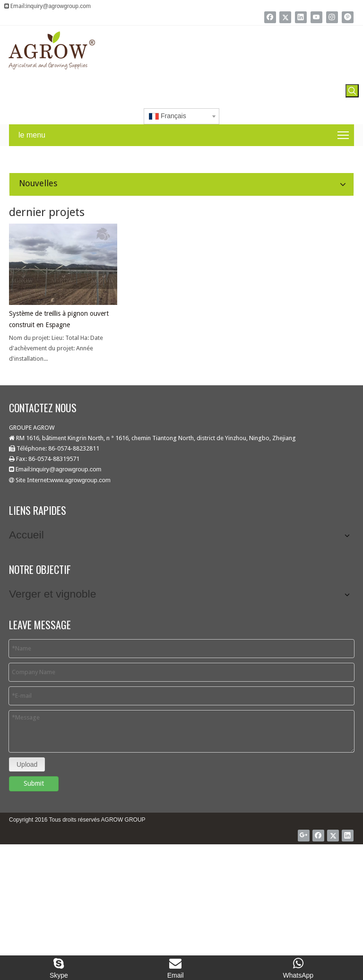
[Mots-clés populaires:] (352, 91)
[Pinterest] (348, 17)
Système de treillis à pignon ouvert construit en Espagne (59, 319)
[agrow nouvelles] (8, 154)
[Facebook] (270, 17)
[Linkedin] (301, 17)
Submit (34, 779)
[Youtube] (316, 17)
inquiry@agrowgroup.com (58, 6)
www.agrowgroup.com (80, 480)
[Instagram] (332, 17)
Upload (27, 760)
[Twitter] (285, 17)
